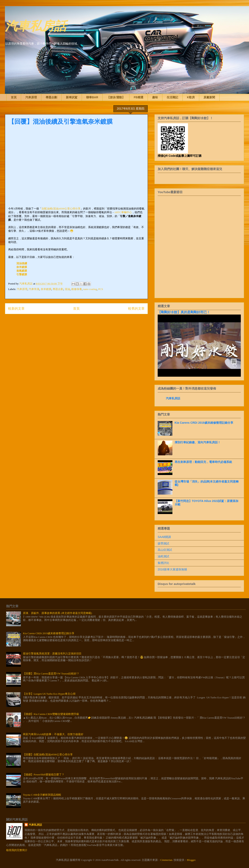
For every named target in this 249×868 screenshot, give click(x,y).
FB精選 (139, 97)
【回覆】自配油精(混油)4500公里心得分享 (48, 754)
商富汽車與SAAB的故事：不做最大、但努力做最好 (53, 734)
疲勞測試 (163, 543)
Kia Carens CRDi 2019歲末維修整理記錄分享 (204, 423)
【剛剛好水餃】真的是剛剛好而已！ (184, 312)
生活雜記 (172, 97)
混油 (67, 289)
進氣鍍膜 (22, 271)
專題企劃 (51, 97)
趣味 (155, 97)
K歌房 (191, 97)
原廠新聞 (209, 97)
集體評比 (163, 563)
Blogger (191, 860)
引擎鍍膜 (22, 274)
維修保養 (77, 289)
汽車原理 (31, 97)
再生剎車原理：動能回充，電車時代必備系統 (203, 462)
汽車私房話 (36, 25)
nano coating (90, 289)
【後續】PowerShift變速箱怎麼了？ (44, 774)
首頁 (14, 97)
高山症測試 (165, 550)
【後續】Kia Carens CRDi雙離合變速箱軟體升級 (51, 714)
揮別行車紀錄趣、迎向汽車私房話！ (198, 442)
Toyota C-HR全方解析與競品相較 (42, 795)
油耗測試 (163, 556)
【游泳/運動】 (116, 97)
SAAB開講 (164, 537)
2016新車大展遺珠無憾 (172, 569)
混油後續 (22, 263)
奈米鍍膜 (22, 267)
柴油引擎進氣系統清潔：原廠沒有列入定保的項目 (52, 654)
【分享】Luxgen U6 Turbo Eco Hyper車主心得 (49, 694)
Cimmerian (166, 860)
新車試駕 (72, 97)
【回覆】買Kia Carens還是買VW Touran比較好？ (51, 674)
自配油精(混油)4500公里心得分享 (61, 209)
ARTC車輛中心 (123, 212)
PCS (101, 289)
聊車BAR (92, 97)
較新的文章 (16, 309)
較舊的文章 (136, 309)
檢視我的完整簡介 (17, 850)
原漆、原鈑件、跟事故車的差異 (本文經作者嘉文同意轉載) (57, 613)
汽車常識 (34, 289)
